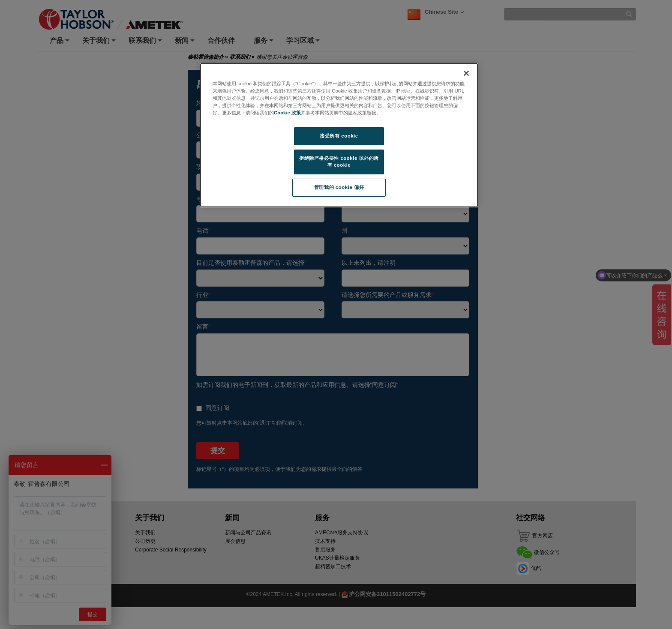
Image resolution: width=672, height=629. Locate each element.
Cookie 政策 (287, 113)
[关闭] (466, 73)
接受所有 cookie (339, 136)
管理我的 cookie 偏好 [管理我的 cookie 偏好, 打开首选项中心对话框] (339, 187)
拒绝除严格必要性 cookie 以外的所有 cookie (339, 162)
